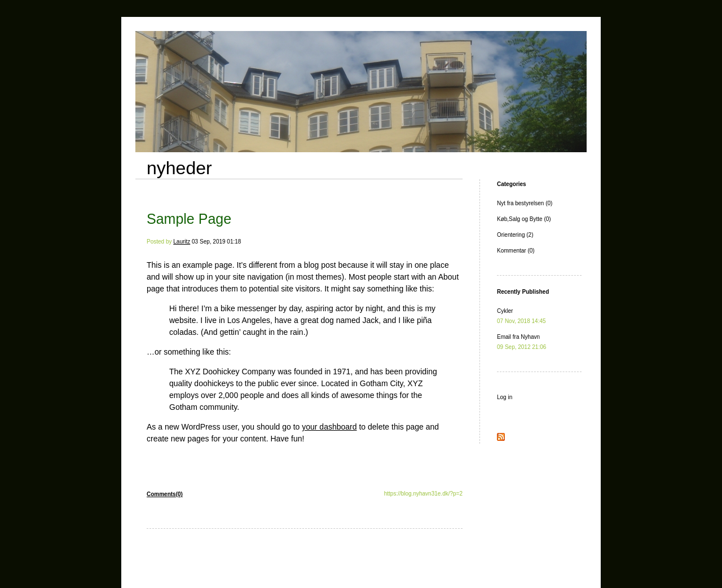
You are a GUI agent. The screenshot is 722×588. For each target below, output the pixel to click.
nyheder (179, 168)
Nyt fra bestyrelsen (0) (525, 203)
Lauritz (182, 242)
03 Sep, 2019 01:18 (216, 242)
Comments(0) (165, 494)
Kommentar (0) (516, 251)
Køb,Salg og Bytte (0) (524, 219)
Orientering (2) (515, 235)
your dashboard (329, 427)
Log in (505, 397)
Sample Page (189, 219)
